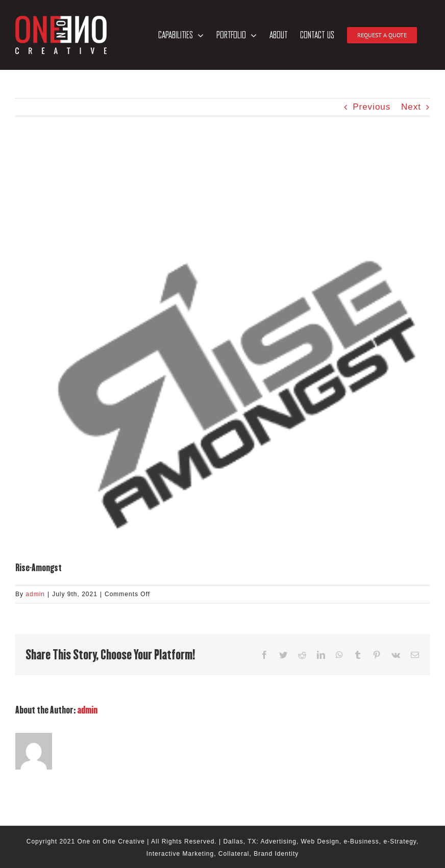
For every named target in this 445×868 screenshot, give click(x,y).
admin (35, 594)
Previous (372, 107)
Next (411, 107)
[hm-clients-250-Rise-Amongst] (222, 354)
